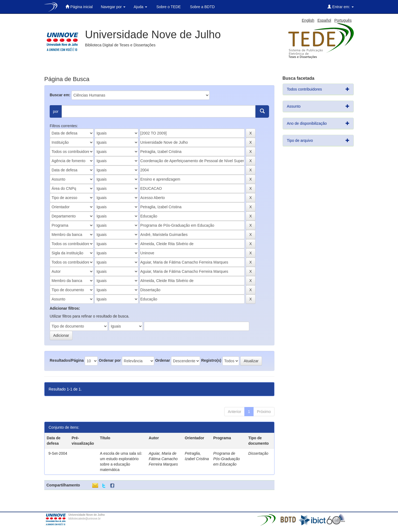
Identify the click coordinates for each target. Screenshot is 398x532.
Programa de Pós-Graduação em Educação (226, 459)
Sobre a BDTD (202, 7)
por (56, 111)
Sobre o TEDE (168, 7)
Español (324, 20)
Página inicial (79, 7)
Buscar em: (60, 95)
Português (343, 20)
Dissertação (258, 453)
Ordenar (163, 360)
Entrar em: (341, 7)
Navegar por (113, 7)
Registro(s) (211, 360)
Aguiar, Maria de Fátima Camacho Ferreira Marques (163, 459)
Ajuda (140, 7)
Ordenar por (110, 360)
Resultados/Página (67, 360)
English (308, 20)
